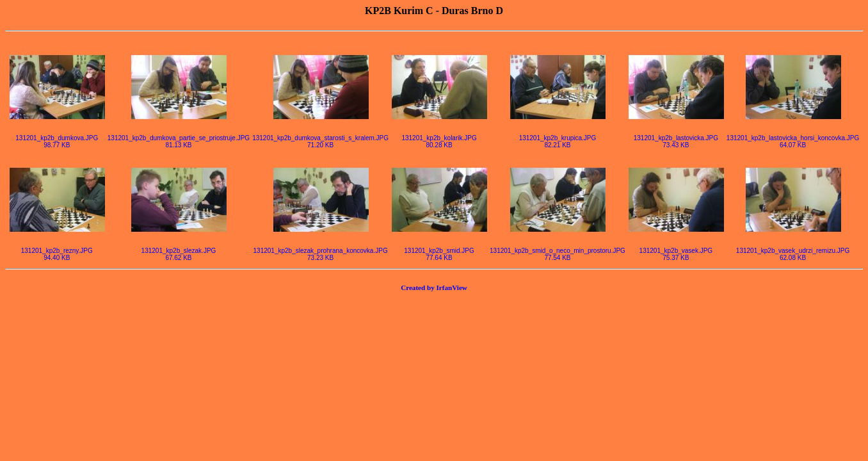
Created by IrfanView (434, 287)
